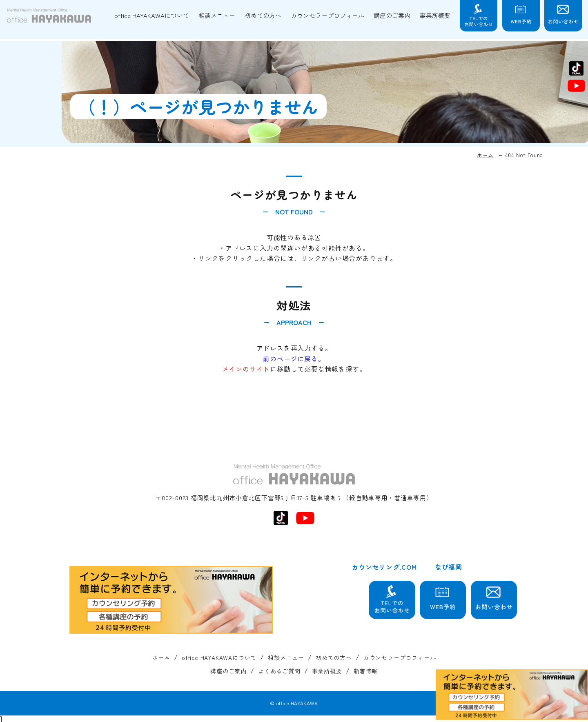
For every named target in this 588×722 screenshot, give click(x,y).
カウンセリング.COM (384, 567)
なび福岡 (449, 567)
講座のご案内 (392, 16)
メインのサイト (246, 369)
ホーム (485, 155)
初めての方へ (263, 16)
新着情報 (366, 671)
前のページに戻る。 (294, 359)
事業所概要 (435, 16)
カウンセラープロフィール (327, 16)
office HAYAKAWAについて (152, 16)
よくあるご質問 (279, 671)
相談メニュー (217, 16)
